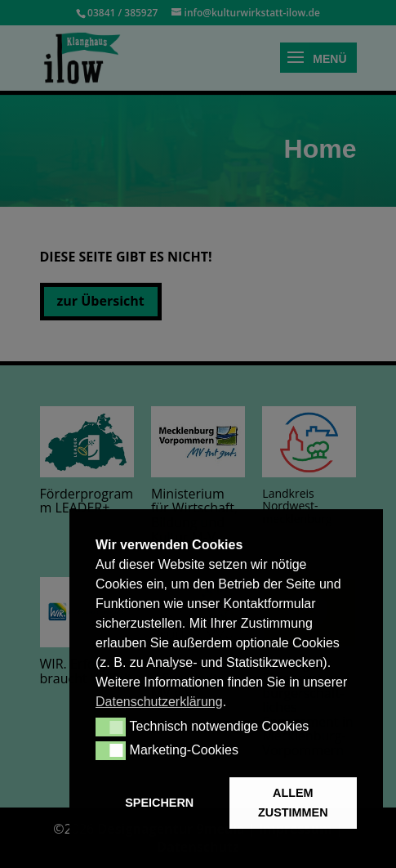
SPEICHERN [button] (159, 803)
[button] (111, 727)
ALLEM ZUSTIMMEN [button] (293, 803)
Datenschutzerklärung (159, 702)
